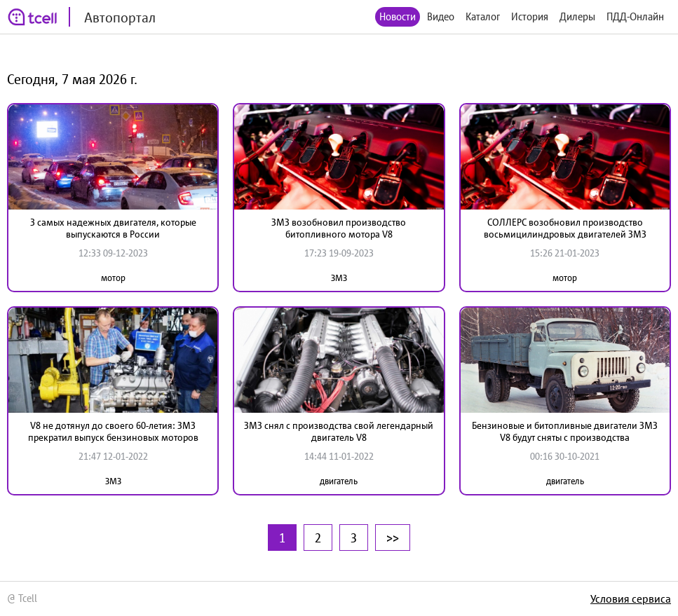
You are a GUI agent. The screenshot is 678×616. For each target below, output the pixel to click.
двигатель (339, 481)
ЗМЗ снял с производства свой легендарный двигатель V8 (339, 431)
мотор (113, 278)
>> (393, 538)
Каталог (483, 16)
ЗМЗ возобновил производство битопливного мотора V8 (339, 228)
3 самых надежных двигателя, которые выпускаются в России (113, 228)
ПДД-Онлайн (635, 16)
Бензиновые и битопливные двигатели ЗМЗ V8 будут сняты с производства (565, 431)
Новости (398, 16)
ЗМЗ (339, 278)
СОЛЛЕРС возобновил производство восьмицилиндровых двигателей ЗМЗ (565, 228)
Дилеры (577, 16)
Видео (441, 16)
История (530, 16)
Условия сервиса (631, 598)
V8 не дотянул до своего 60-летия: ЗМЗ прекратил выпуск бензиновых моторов (113, 431)
